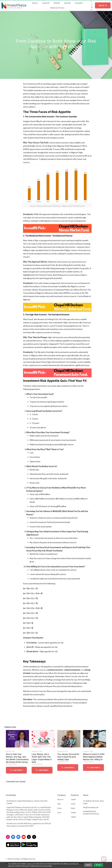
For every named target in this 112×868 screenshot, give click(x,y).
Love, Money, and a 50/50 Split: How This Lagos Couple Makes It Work (42, 759)
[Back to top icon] (104, 859)
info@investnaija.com (91, 807)
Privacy (59, 808)
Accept (98, 865)
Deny (88, 865)
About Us (60, 799)
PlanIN (73, 808)
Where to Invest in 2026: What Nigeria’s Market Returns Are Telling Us (94, 758)
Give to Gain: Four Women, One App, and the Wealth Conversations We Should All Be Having (17, 759)
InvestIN (73, 813)
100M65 (73, 817)
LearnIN (73, 799)
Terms (59, 813)
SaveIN (73, 804)
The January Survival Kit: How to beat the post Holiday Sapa (68, 758)
